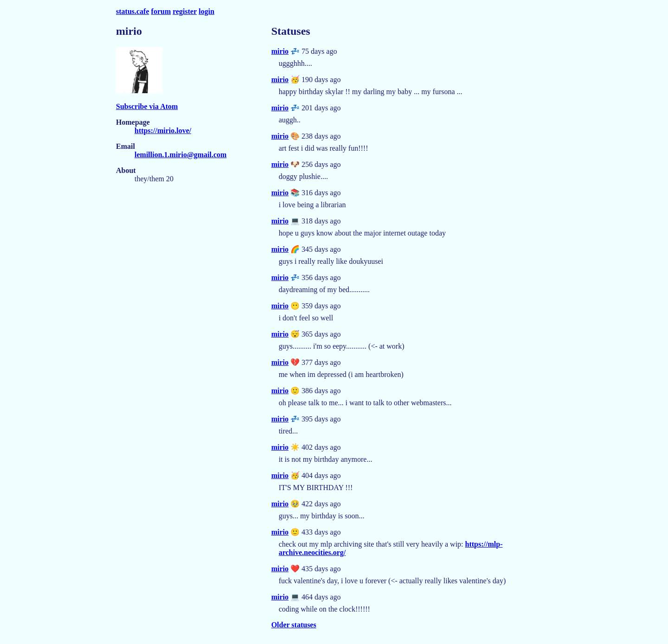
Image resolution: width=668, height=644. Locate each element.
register (185, 11)
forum (161, 11)
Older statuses (294, 625)
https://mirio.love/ (163, 131)
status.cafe (133, 11)
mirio (280, 51)
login (206, 11)
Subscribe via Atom (147, 106)
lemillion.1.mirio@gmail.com (180, 155)
